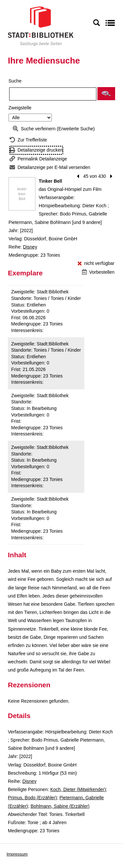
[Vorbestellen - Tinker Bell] (98, 272)
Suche (15, 81)
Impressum (17, 854)
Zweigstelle (20, 108)
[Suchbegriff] (53, 94)
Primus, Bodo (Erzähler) (32, 798)
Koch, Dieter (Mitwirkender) (78, 789)
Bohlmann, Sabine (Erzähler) (60, 806)
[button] (106, 94)
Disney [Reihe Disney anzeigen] (30, 247)
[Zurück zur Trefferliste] (28, 140)
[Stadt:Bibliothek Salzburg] (41, 26)
